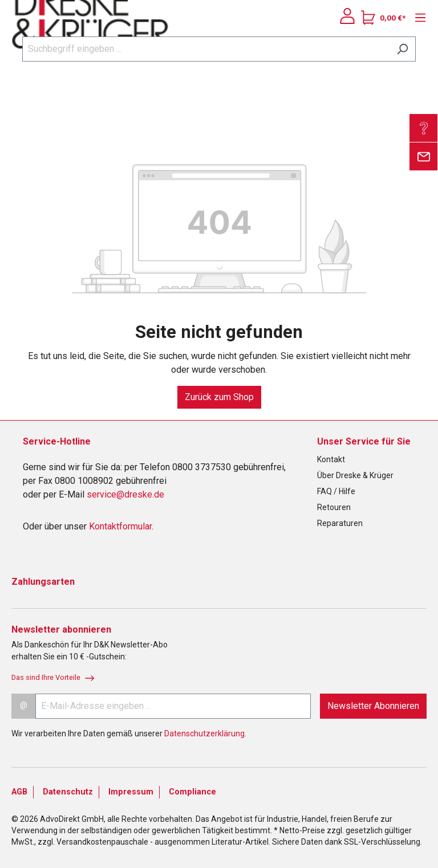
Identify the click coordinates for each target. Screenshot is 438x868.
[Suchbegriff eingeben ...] (206, 49)
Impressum (131, 792)
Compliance (192, 792)
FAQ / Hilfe (336, 491)
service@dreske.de (125, 494)
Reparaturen (340, 523)
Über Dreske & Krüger (355, 475)
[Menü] (417, 18)
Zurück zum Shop (219, 397)
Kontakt (331, 459)
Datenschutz (68, 792)
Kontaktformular (120, 526)
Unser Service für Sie (364, 441)
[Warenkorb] (383, 18)
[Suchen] (402, 49)
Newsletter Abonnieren (373, 706)
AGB (19, 792)
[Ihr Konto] (347, 16)
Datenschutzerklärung (204, 733)
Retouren (334, 507)
